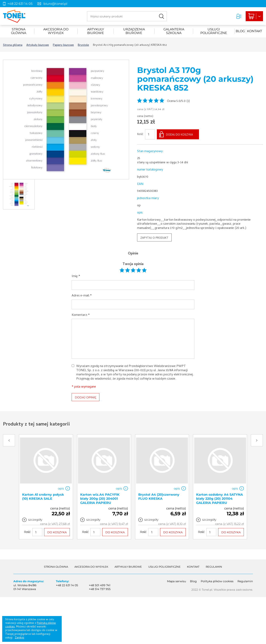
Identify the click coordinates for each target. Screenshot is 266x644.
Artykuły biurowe (96, 31)
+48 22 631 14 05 (20, 4)
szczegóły (35, 520)
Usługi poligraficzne (214, 31)
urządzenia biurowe (134, 31)
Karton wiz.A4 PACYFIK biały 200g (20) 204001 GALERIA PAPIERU (100, 499)
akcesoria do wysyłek (56, 31)
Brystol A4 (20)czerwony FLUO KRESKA (159, 497)
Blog (240, 31)
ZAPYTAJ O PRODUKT (154, 238)
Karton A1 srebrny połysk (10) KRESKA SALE (43, 497)
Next (257, 440)
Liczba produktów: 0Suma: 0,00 (254, 16)
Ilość (140, 135)
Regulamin (214, 567)
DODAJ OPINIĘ (86, 397)
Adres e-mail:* (82, 296)
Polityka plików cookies (217, 581)
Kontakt (255, 31)
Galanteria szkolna (174, 31)
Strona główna (19, 31)
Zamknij (19, 638)
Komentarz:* (81, 315)
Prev (9, 440)
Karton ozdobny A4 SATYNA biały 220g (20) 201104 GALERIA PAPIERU (220, 499)
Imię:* (76, 277)
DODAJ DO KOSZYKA (179, 135)
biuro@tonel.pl (55, 4)
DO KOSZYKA (57, 532)
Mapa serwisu (177, 581)
